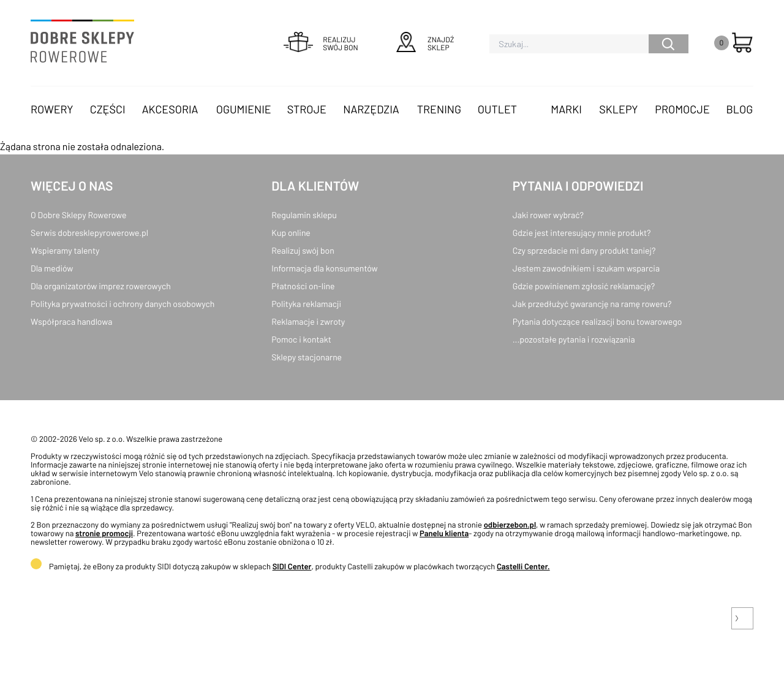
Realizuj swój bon (303, 250)
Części (108, 109)
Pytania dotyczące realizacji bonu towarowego (597, 321)
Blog (739, 109)
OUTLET (497, 109)
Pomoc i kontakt (301, 339)
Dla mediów (52, 268)
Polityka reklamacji (306, 304)
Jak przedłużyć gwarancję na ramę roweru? (592, 304)
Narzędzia (371, 109)
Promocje (682, 109)
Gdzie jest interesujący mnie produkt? (582, 233)
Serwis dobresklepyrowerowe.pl (89, 233)
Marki (566, 109)
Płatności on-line (303, 286)
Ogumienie (244, 109)
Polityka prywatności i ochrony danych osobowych (123, 304)
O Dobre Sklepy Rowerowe (78, 215)
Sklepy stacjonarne (307, 357)
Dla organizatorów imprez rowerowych (101, 286)
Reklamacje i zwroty (308, 321)
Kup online (291, 233)
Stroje (307, 109)
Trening (439, 109)
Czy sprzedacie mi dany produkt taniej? (584, 250)
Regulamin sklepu (304, 215)
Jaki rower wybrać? (548, 215)
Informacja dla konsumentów (324, 268)
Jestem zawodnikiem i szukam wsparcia (586, 268)
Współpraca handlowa (71, 321)
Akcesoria (170, 109)
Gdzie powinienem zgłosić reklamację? (584, 286)
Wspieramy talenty (65, 250)
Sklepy (618, 109)
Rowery (52, 109)
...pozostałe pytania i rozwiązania (574, 339)
